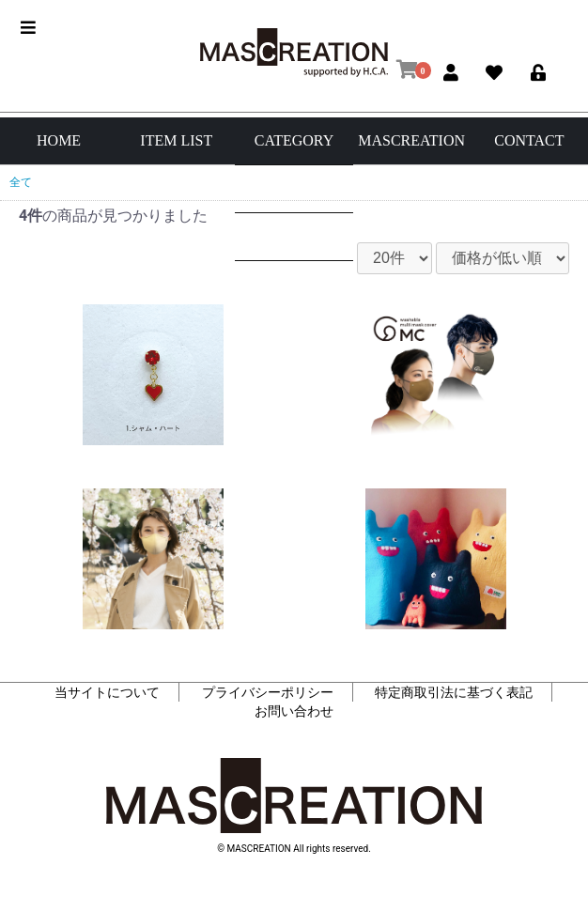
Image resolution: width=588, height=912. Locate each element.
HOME (59, 140)
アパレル (294, 188)
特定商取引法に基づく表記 (454, 692)
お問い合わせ (294, 711)
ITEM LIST (176, 140)
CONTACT (529, 140)
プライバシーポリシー (268, 692)
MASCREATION (411, 140)
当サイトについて (107, 692)
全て (21, 182)
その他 (294, 284)
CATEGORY (294, 140)
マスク (294, 236)
